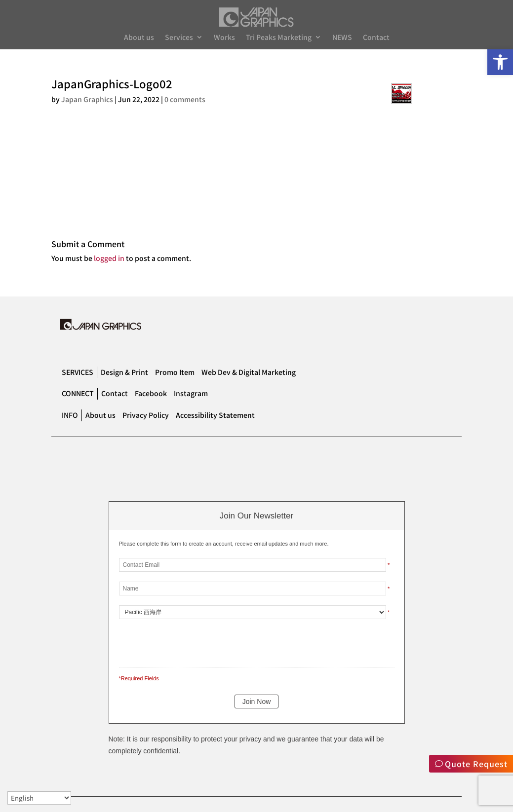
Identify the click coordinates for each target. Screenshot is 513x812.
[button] (500, 62)
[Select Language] (39, 798)
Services (179, 38)
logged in (109, 258)
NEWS (342, 38)
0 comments (185, 99)
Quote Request (476, 764)
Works (224, 38)
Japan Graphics (87, 99)
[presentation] (187, 641)
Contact (376, 38)
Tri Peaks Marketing (279, 38)
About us (139, 38)
